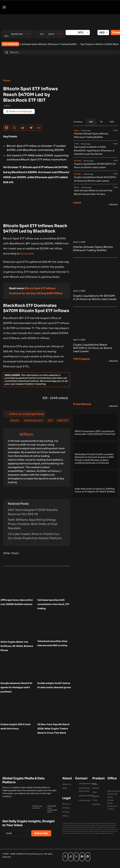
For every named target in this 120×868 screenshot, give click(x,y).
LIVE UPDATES (10, 44)
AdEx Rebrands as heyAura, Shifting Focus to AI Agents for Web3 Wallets (95, 490)
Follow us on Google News (27, 414)
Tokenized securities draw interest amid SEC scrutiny (52, 643)
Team (65, 788)
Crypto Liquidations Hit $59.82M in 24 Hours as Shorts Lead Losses (95, 166)
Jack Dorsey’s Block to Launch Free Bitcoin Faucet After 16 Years (93, 192)
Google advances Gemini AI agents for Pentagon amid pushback (16, 687)
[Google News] (40, 128)
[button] (4, 7)
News (7, 80)
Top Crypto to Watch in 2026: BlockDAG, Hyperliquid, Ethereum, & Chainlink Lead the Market (94, 150)
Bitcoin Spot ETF (34, 420)
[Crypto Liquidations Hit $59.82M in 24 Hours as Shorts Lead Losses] (95, 287)
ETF (50, 420)
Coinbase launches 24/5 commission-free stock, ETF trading (53, 604)
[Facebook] (7, 128)
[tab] (91, 122)
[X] (15, 128)
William (26, 434)
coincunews (85, 800)
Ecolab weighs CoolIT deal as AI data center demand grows (54, 685)
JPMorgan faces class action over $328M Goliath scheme (17, 602)
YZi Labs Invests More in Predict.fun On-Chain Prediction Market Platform (35, 536)
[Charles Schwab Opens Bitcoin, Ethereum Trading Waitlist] (95, 238)
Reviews (96, 804)
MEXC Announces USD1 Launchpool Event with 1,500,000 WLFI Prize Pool (95, 433)
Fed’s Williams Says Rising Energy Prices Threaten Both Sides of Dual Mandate (32, 524)
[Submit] (7, 52)
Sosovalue (27, 254)
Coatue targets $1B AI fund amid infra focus (15, 726)
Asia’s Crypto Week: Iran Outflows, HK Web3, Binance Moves (17, 646)
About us (67, 784)
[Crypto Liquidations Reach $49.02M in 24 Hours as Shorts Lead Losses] (95, 336)
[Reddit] (23, 128)
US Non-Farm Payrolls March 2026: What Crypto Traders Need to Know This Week (53, 729)
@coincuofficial (87, 796)
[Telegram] (32, 128)
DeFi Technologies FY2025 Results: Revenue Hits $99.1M (33, 512)
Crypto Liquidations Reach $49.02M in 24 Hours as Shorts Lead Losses (95, 179)
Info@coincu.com (88, 783)
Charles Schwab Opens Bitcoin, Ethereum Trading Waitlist (50, 44)
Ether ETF (63, 420)
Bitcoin (15, 420)
